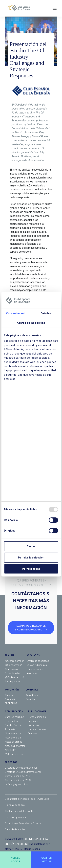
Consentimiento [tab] (16, 313)
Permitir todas (31, 569)
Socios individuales (37, 665)
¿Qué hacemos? (13, 665)
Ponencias (33, 725)
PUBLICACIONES (37, 712)
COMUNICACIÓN (14, 712)
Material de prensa (14, 754)
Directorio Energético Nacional (21, 768)
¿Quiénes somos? (14, 661)
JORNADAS (32, 690)
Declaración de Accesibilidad (20, 799)
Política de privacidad (16, 817)
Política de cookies (15, 805)
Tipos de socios (35, 669)
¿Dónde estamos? (14, 677)
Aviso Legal (43, 799)
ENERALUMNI (12, 703)
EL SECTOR (11, 762)
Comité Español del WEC (18, 776)
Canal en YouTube (14, 717)
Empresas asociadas (38, 661)
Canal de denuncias (15, 829)
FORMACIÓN (12, 690)
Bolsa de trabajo (13, 673)
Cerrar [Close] (31, 546)
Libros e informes (37, 729)
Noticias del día (13, 738)
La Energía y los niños (16, 784)
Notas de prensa (14, 742)
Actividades (32, 695)
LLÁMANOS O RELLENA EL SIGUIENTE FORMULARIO (31, 628)
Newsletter (10, 750)
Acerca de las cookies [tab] (31, 323)
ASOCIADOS (33, 655)
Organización (12, 669)
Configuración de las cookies (20, 811)
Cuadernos (34, 721)
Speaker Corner (13, 725)
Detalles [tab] (46, 313)
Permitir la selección (31, 558)
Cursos (9, 695)
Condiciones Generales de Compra (23, 823)
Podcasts (10, 729)
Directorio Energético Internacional (23, 772)
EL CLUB (10, 655)
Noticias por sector (15, 746)
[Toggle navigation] (55, 8)
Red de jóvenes (13, 682)
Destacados (11, 721)
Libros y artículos (37, 717)
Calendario (11, 699)
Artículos (32, 734)
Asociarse (32, 673)
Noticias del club (14, 734)
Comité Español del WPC (18, 780)
